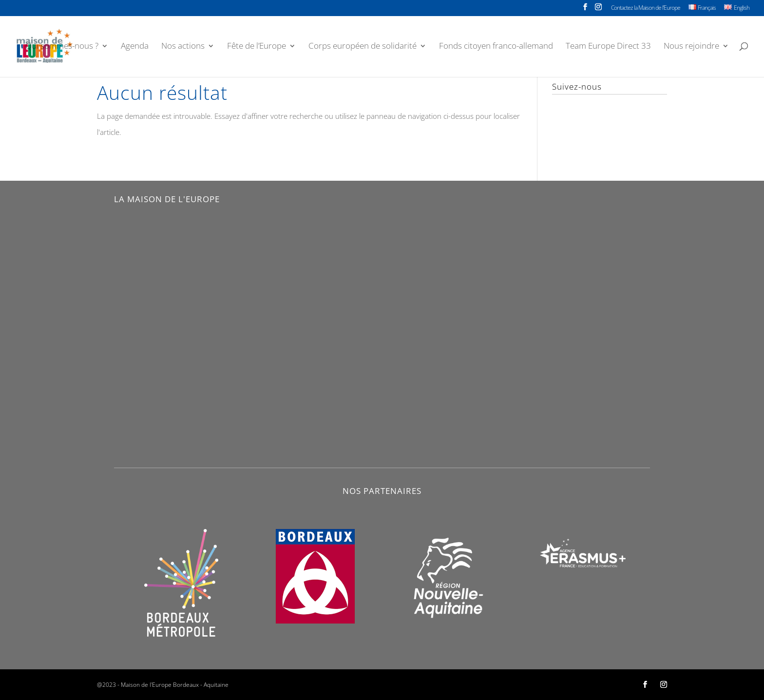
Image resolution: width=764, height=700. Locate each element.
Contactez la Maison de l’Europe (646, 8)
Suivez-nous (577, 86)
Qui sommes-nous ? (62, 47)
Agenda (135, 47)
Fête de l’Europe (257, 47)
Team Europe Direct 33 (608, 47)
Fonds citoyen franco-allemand (496, 47)
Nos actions (183, 47)
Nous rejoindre (691, 47)
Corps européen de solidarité (363, 47)
